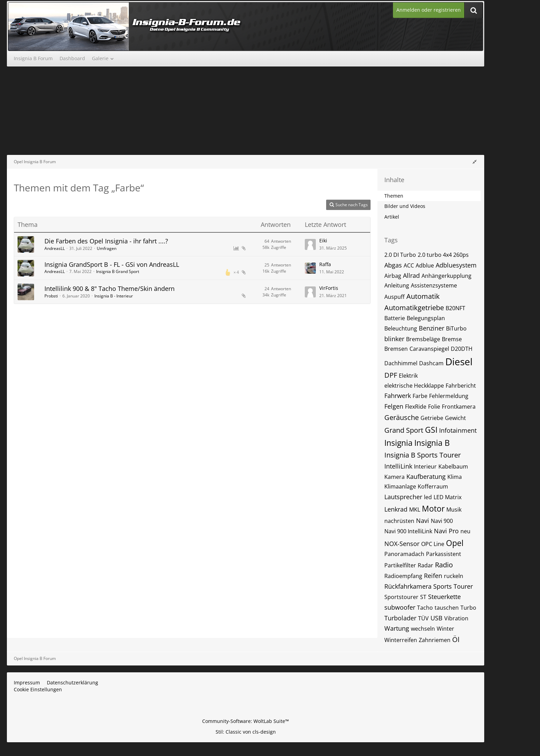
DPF (391, 375)
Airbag (393, 276)
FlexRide (416, 407)
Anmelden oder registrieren (429, 10)
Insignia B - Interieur (114, 296)
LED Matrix (448, 497)
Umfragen (107, 248)
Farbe (420, 396)
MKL (415, 510)
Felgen (394, 406)
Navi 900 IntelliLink (408, 531)
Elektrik (408, 376)
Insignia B (432, 443)
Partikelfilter (400, 565)
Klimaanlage (400, 486)
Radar (425, 565)
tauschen (447, 608)
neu (465, 531)
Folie (434, 407)
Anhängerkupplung (446, 276)
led (428, 497)
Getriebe (432, 418)
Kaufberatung (426, 476)
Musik (454, 510)
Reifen (433, 576)
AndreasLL (55, 248)
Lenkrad (396, 509)
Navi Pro (446, 531)
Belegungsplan (426, 318)
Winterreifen (401, 640)
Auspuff (394, 297)
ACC (409, 265)
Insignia (398, 443)
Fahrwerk (398, 396)
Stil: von (246, 732)
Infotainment (458, 430)
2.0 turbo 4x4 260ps (443, 255)
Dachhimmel (401, 363)
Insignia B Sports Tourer (423, 455)
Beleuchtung (401, 328)
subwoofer (400, 607)
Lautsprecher (403, 497)
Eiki (323, 240)
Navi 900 (442, 521)
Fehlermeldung (449, 396)
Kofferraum (433, 486)
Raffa (325, 264)
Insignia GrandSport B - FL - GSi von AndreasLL (112, 264)
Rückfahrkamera (408, 586)
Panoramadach (404, 554)
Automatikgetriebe (414, 308)
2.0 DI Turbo (400, 255)
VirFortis (329, 288)
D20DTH (462, 349)
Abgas (393, 265)
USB (437, 618)
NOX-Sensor (402, 544)
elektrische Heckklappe (414, 386)
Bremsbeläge (423, 339)
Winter (445, 629)
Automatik (423, 296)
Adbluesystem (456, 265)
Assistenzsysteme (434, 285)
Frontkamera (459, 407)
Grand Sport (404, 430)
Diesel (459, 361)
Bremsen (396, 349)
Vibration (456, 618)
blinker (394, 339)
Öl (456, 639)
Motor (433, 508)
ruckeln (454, 576)
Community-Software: (246, 721)
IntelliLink (398, 466)
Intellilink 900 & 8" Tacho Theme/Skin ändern (110, 288)
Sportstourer (401, 597)
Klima (455, 477)
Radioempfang (403, 576)
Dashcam (431, 363)
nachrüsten (399, 521)
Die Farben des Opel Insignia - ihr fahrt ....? (106, 241)
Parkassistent (444, 554)
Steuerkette (444, 597)
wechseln (423, 629)
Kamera (394, 477)
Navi (423, 521)
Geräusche (402, 417)
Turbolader (400, 618)
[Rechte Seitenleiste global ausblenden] (475, 162)
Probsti (51, 296)
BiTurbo (456, 328)
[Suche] (474, 10)
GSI (431, 430)
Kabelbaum (453, 466)
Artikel (392, 217)
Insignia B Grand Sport (118, 271)
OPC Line (433, 544)
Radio (444, 565)
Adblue (425, 265)
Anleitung (397, 285)
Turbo (468, 608)
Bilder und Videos (405, 206)
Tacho (425, 608)
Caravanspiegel (429, 349)
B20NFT (455, 308)
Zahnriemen (435, 640)
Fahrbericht (461, 386)
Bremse (452, 339)
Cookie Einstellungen (38, 689)
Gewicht (455, 418)
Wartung (397, 628)
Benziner (432, 328)
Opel (455, 543)
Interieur (425, 466)
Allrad (411, 275)
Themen (394, 196)
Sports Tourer (453, 586)
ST (423, 597)
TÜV (423, 618)
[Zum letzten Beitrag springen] (310, 244)
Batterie (395, 318)
